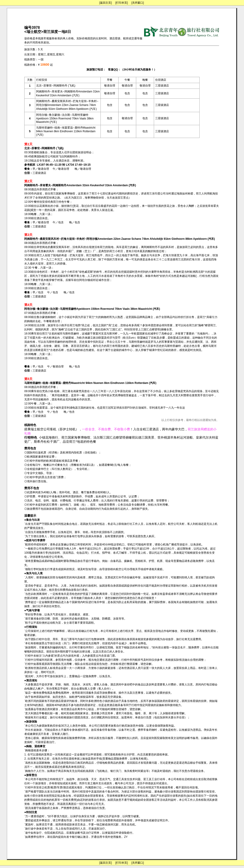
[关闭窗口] (138, 3)
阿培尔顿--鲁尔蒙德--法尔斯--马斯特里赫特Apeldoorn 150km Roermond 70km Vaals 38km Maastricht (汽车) (65, 118)
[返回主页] (106, 3)
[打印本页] (122, 3)
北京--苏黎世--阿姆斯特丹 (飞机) (56, 86)
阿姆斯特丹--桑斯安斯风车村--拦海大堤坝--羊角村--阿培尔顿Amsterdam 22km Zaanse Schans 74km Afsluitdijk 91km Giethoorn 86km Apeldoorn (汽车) (67, 105)
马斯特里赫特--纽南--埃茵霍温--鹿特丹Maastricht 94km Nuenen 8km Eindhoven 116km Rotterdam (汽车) (66, 131)
